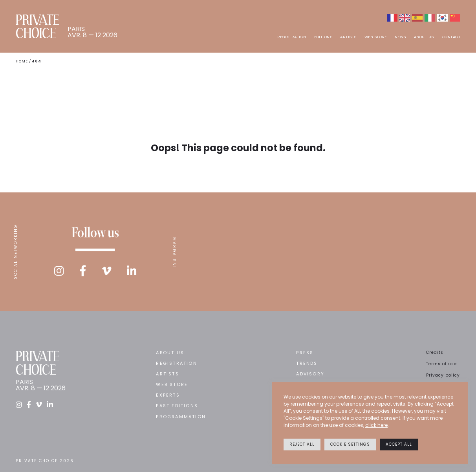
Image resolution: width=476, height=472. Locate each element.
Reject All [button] (302, 444)
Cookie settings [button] (350, 444)
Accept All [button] (399, 444)
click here (376, 425)
